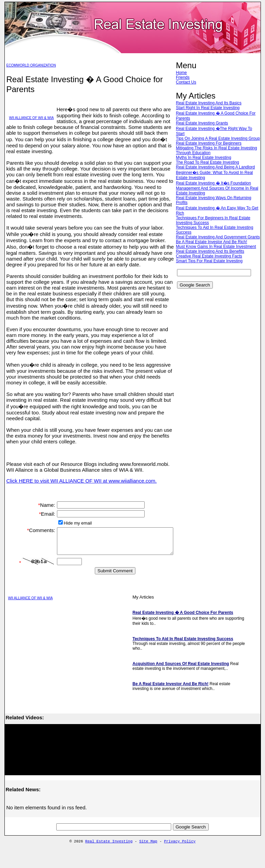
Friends (184, 77)
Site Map (148, 853)
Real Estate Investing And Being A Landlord (217, 172)
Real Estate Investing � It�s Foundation (215, 188)
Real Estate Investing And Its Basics (210, 103)
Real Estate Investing (109, 853)
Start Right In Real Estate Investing (209, 108)
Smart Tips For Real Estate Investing (210, 270)
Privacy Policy (180, 853)
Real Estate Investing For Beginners (210, 148)
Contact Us (187, 82)
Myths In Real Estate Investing (205, 162)
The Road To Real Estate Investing (209, 167)
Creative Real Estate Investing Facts (210, 266)
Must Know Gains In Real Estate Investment (217, 256)
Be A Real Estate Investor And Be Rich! (213, 251)
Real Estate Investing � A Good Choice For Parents (183, 623)
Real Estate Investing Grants (203, 123)
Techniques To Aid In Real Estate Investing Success (183, 650)
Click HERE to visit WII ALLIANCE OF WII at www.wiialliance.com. (82, 481)
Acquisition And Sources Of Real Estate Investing (181, 675)
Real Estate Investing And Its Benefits (211, 261)
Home (182, 73)
